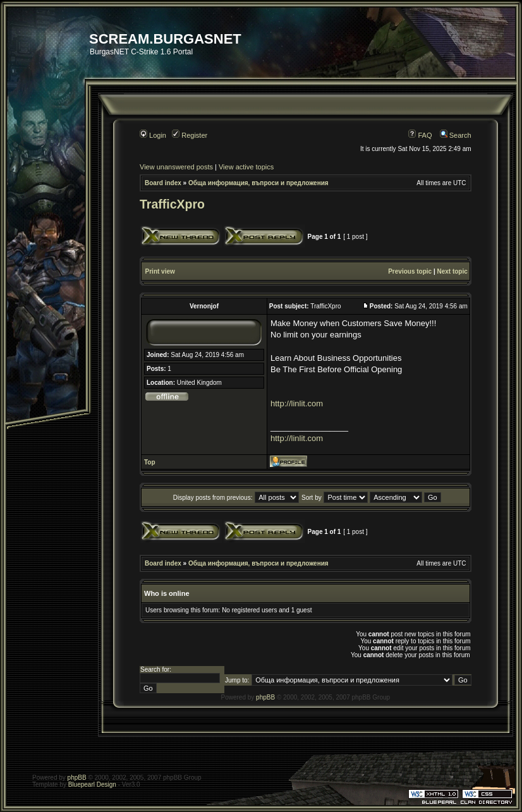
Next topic (452, 271)
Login (153, 135)
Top (150, 462)
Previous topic (410, 271)
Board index (163, 183)
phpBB (265, 697)
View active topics (246, 167)
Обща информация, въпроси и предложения (258, 183)
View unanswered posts (176, 167)
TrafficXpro (172, 204)
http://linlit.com (297, 403)
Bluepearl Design (92, 785)
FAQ (420, 135)
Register (190, 135)
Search (456, 135)
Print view (160, 271)
